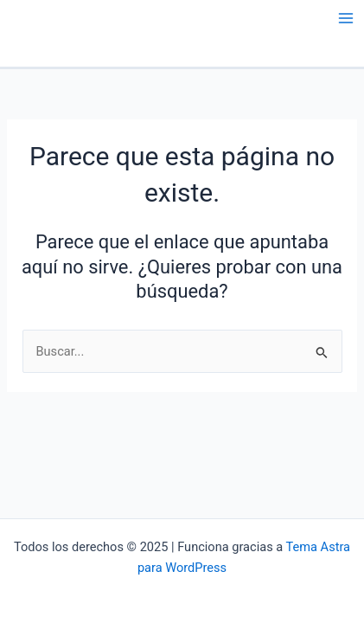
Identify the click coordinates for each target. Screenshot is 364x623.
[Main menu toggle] (346, 18)
